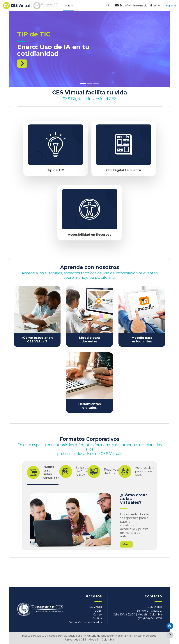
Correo (97, 615)
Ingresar (171, 6)
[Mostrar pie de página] (170, 635)
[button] (108, 6)
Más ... (126, 544)
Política (97, 618)
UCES (98, 611)
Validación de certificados (86, 622)
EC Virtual (95, 607)
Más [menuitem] (67, 6)
